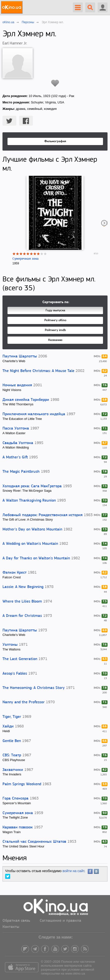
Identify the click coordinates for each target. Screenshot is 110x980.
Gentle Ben (12, 741)
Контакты (11, 927)
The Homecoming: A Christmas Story (34, 688)
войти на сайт (73, 871)
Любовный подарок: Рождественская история (42, 515)
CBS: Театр (12, 755)
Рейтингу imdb (55, 330)
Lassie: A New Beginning (23, 587)
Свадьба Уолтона (18, 443)
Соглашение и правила (60, 921)
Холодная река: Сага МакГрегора (32, 486)
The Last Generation (20, 659)
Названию (55, 340)
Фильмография (55, 141)
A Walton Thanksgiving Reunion (29, 501)
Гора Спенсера (15, 799)
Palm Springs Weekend (22, 784)
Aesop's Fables (15, 674)
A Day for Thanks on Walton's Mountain (36, 558)
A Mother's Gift (15, 457)
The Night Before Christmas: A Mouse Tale (38, 371)
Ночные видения (17, 385)
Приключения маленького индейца (34, 414)
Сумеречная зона (26, 259)
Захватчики (13, 770)
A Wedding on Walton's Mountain (30, 544)
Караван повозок (18, 827)
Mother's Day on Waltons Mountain (32, 529)
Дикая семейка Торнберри (26, 400)
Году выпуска (55, 310)
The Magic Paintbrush (21, 472)
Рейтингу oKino (55, 320)
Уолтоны (10, 645)
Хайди (8, 726)
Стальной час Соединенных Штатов (34, 842)
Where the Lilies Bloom (22, 602)
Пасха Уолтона (16, 429)
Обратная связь (16, 921)
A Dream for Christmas (22, 616)
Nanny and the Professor (24, 702)
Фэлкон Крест (14, 573)
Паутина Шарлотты (20, 356)
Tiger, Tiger (12, 717)
